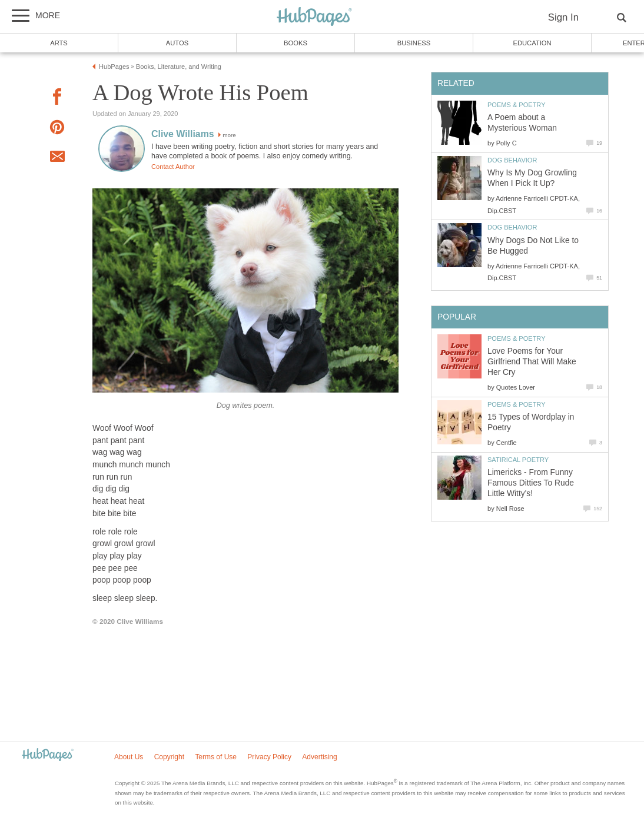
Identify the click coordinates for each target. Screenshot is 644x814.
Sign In (563, 17)
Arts (59, 43)
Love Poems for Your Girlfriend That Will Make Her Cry (532, 362)
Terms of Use (216, 757)
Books (296, 43)
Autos (177, 43)
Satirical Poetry (518, 460)
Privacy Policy (269, 757)
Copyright (169, 757)
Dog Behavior (512, 160)
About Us (129, 757)
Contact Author (173, 167)
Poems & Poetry (517, 105)
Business (414, 43)
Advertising (319, 757)
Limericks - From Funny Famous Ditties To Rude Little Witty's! (531, 483)
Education (532, 43)
